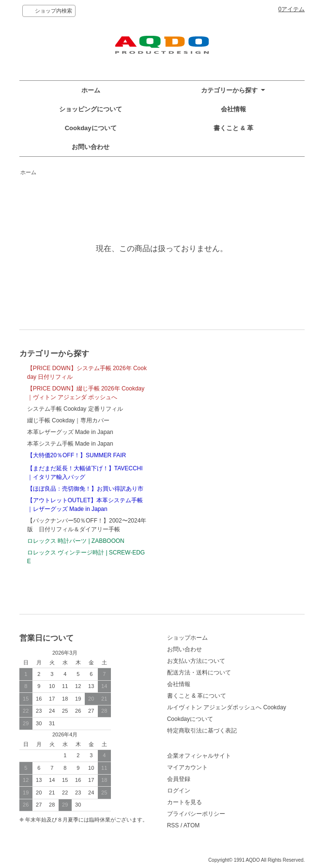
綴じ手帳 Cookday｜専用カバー (69, 420)
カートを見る (185, 802)
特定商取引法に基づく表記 (202, 731)
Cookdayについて (91, 128)
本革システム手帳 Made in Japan (70, 444)
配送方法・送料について (199, 673)
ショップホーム (187, 638)
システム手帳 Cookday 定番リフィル (75, 409)
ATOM (192, 825)
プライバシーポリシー (196, 814)
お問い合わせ (91, 147)
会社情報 (233, 109)
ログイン (179, 791)
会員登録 (179, 779)
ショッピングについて (91, 109)
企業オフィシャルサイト (199, 756)
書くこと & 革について (197, 696)
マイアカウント (187, 767)
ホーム (91, 90)
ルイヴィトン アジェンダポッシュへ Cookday (227, 707)
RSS (173, 825)
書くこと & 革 (233, 128)
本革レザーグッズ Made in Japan (70, 432)
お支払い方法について (196, 661)
